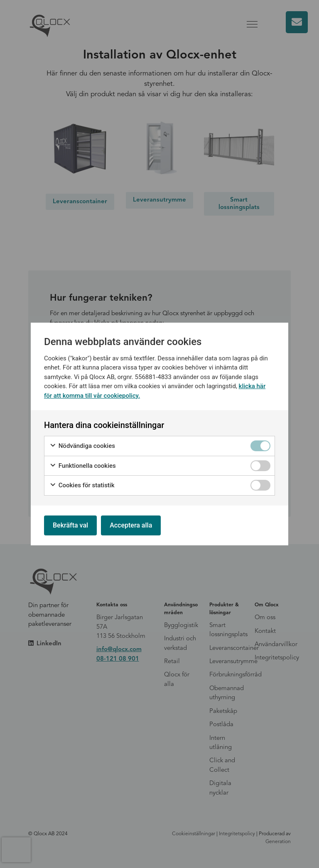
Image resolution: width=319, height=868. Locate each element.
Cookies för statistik (82, 485)
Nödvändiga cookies (82, 446)
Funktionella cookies (83, 466)
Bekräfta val (70, 525)
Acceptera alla (131, 525)
